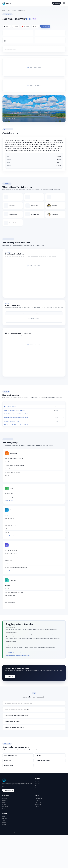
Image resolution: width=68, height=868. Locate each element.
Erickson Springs (9, 469)
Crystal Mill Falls (9, 599)
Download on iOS (8, 790)
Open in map (45, 26)
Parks (4, 809)
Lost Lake (7, 476)
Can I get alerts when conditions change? (16, 715)
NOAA (57, 832)
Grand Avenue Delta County (11, 554)
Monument (7, 532)
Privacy (4, 822)
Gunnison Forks (9, 560)
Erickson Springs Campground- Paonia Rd (15, 465)
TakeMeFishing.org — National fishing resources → (18, 655)
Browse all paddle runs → (11, 606)
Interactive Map (39, 798)
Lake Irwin (39, 755)
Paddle (4, 800)
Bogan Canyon (8, 589)
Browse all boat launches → (11, 571)
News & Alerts (38, 800)
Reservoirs (38, 786)
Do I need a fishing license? (12, 721)
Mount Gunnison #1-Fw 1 (11, 525)
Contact (4, 825)
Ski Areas (4, 798)
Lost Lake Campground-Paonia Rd (13, 472)
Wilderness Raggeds (10, 497)
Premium (4, 818)
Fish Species (38, 802)
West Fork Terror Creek (10, 596)
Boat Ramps (5, 807)
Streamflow (38, 784)
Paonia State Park (9, 462)
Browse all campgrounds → (11, 479)
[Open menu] (64, 3)
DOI (65, 832)
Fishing (9, 11)
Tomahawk (7, 522)
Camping (4, 804)
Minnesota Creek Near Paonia (11, 421)
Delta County (8, 564)
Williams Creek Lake (9, 519)
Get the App (56, 3)
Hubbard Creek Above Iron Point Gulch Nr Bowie (16, 418)
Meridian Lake (7, 760)
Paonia (6, 515)
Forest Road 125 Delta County (11, 557)
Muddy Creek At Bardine (10, 407)
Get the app (10, 676)
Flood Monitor (38, 804)
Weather (37, 807)
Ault (6, 529)
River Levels (38, 788)
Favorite (7, 26)
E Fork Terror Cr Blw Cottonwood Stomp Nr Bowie (16, 425)
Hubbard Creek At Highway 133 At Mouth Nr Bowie (16, 414)
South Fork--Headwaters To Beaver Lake (14, 592)
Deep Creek (7, 585)
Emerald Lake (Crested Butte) (43, 760)
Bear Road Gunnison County (11, 550)
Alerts (16, 26)
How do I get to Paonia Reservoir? (14, 727)
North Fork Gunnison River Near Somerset (14, 410)
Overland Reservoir (9, 765)
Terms (4, 820)
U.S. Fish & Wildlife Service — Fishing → (15, 653)
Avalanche (37, 790)
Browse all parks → (9, 501)
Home (4, 11)
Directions (26, 26)
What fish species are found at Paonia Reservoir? (19, 703)
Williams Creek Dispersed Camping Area (14, 458)
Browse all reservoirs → (10, 536)
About (4, 816)
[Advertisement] (34, 852)
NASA (62, 832)
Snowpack (37, 782)
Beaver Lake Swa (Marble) (10, 755)
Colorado (14, 11)
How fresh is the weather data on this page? (17, 709)
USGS (54, 832)
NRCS (60, 832)
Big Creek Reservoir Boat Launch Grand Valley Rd (16, 567)
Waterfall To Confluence (10, 602)
